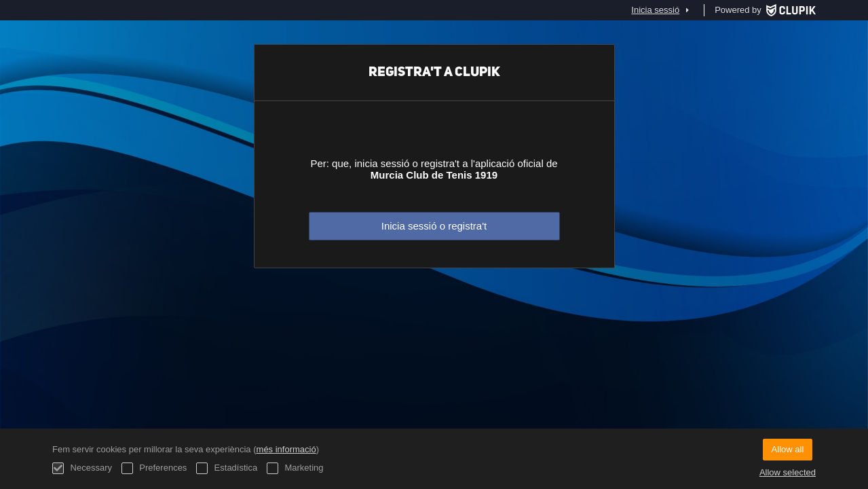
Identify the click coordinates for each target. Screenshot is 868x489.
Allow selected (788, 472)
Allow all (788, 449)
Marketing (295, 468)
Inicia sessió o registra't (434, 226)
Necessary (82, 468)
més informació (286, 449)
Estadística (227, 468)
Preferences (154, 468)
